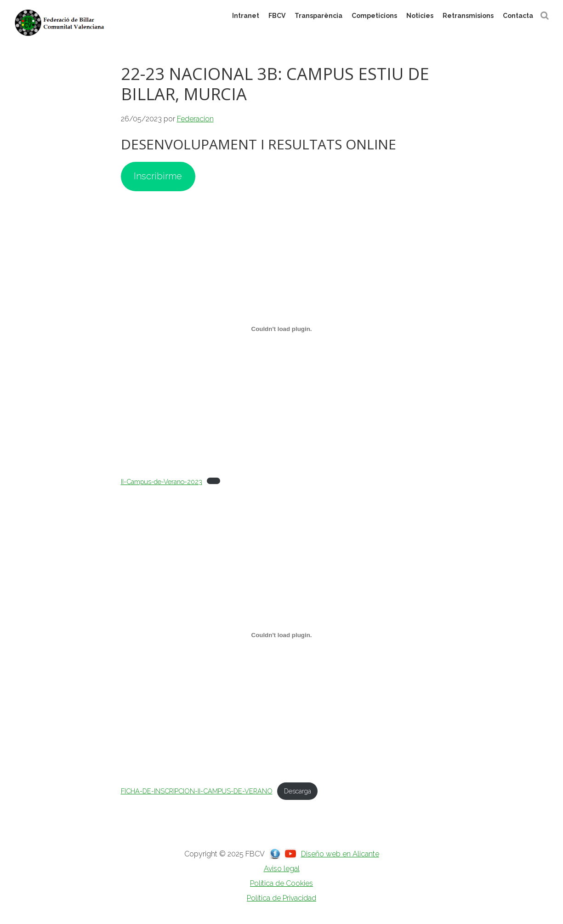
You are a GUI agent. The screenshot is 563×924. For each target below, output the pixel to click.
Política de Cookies (281, 883)
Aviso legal (282, 869)
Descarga (298, 791)
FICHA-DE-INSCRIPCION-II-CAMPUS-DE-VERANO (197, 791)
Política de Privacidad (281, 898)
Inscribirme (158, 176)
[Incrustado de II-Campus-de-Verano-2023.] (282, 329)
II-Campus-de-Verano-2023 (162, 482)
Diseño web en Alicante (340, 854)
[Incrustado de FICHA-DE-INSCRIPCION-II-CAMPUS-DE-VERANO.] (282, 635)
